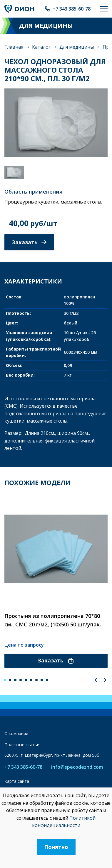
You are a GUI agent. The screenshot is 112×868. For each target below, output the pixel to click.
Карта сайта (17, 781)
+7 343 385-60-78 (72, 9)
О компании (16, 733)
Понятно (56, 847)
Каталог (41, 47)
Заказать (29, 242)
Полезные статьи (22, 745)
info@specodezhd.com (77, 767)
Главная (14, 47)
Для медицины (77, 47)
